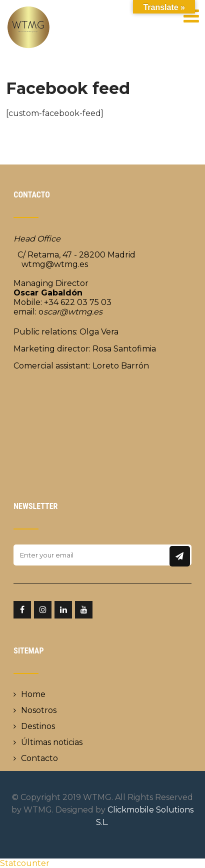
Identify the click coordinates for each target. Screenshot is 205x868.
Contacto (39, 758)
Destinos (38, 726)
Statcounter (25, 863)
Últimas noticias (52, 742)
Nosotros (39, 710)
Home (33, 694)
